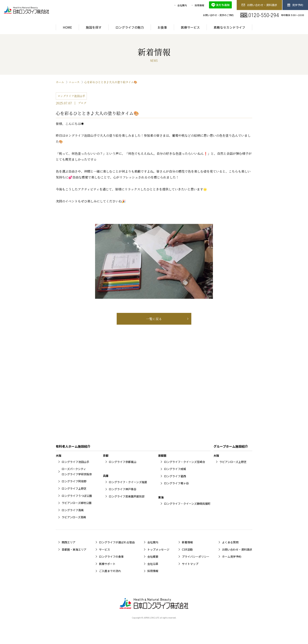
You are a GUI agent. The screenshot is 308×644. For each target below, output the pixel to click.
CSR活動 (187, 549)
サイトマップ (190, 564)
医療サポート (107, 564)
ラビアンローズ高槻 (74, 517)
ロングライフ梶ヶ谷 (176, 483)
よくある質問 (230, 542)
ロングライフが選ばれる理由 (117, 542)
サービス (104, 549)
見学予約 (295, 5)
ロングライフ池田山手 (75, 462)
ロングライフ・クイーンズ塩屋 (128, 482)
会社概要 (153, 557)
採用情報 (199, 5)
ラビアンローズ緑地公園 (77, 503)
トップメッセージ (158, 549)
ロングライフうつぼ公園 (77, 496)
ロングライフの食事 (111, 557)
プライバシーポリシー (196, 557)
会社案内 (182, 5)
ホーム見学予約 (232, 557)
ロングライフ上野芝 (74, 488)
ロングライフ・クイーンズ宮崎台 (185, 462)
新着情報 (187, 542)
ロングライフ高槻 (73, 510)
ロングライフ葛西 (175, 476)
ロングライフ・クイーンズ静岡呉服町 (187, 504)
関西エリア (69, 542)
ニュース (74, 82)
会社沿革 (153, 564)
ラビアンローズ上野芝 (233, 462)
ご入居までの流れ (110, 571)
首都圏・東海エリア (74, 549)
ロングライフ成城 (175, 469)
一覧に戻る (154, 319)
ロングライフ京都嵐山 (123, 462)
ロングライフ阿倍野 (74, 481)
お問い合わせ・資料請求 (259, 5)
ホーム (60, 82)
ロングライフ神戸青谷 (123, 489)
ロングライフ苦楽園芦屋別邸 (127, 496)
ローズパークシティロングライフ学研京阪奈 (77, 471)
